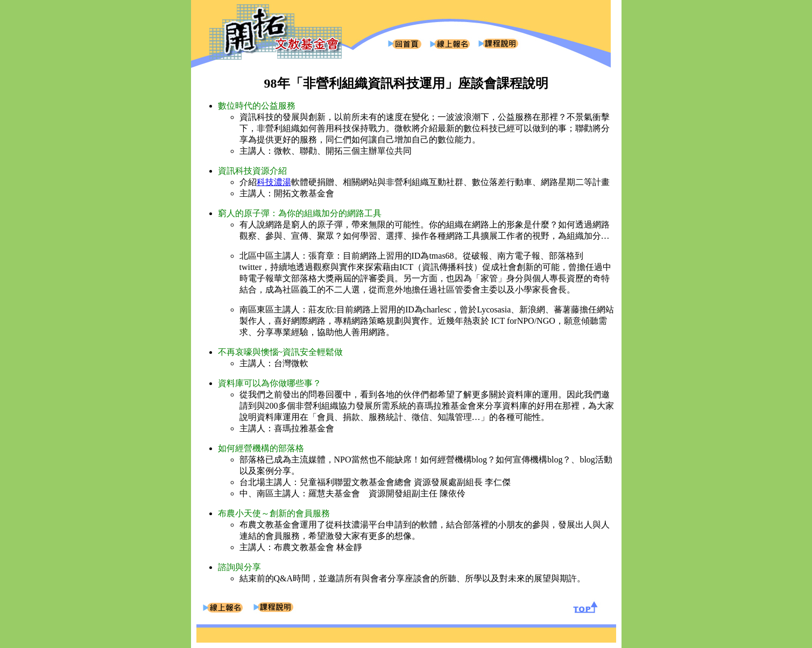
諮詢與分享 (239, 567)
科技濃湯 (274, 182)
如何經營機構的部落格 (261, 448)
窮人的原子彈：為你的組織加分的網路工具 (300, 213)
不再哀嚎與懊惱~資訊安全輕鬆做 (281, 352)
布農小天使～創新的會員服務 (274, 513)
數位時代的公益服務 (257, 106)
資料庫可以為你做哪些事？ (270, 383)
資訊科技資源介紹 (252, 171)
